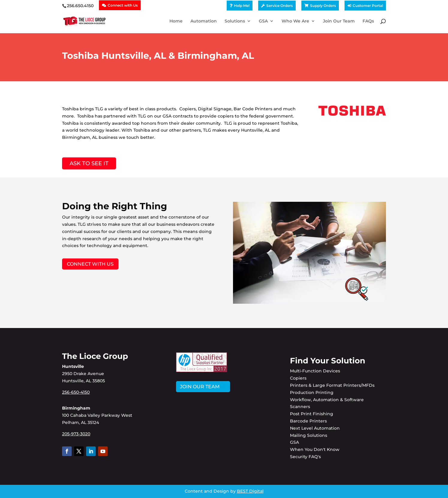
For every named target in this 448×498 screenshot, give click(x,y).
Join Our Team (339, 21)
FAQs (368, 21)
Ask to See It (89, 163)
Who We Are (295, 21)
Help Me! (242, 6)
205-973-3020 (76, 434)
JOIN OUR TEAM (200, 387)
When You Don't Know (315, 449)
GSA (263, 21)
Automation (204, 21)
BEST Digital (250, 491)
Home (176, 21)
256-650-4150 (76, 392)
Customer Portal (368, 6)
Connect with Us (123, 5)
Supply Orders (323, 6)
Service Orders (279, 6)
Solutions (235, 21)
